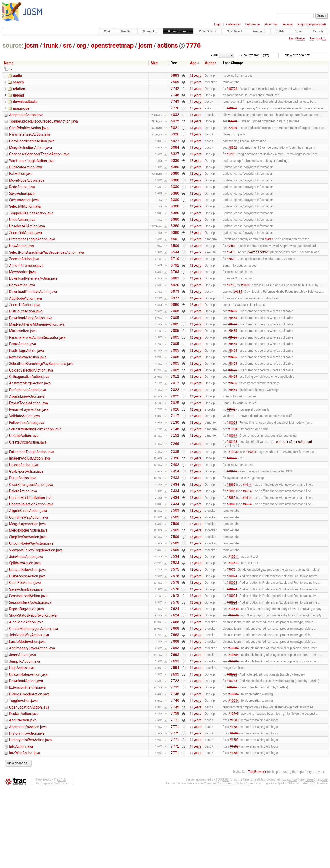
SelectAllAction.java (25, 222)
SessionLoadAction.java (28, 656)
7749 (175, 105)
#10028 (232, 464)
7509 (175, 83)
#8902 (233, 156)
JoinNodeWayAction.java (29, 700)
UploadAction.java (24, 510)
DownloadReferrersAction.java (33, 302)
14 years (195, 127)
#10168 (232, 486)
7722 (175, 752)
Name (9, 63)
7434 (175, 532)
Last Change (297, 39)
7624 (175, 672)
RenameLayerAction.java (29, 449)
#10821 (232, 112)
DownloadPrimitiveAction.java (33, 317)
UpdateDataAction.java (27, 627)
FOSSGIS (222, 859)
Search (318, 31)
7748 (175, 98)
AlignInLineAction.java (27, 434)
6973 (175, 318)
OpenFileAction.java (25, 642)
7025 (175, 435)
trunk (51, 46)
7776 (193, 46)
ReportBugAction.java (26, 671)
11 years (195, 91)
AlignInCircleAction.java (28, 561)
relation (19, 90)
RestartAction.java (24, 788)
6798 (175, 296)
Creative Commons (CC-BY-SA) (226, 863)
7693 (175, 715)
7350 (175, 503)
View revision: (250, 55)
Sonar (299, 31)
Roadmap (259, 31)
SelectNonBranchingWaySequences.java (41, 398)
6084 (175, 156)
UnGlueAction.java (24, 478)
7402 (175, 511)
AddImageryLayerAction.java (32, 715)
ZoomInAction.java (24, 280)
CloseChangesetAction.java (31, 532)
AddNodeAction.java (25, 325)
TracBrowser (257, 852)
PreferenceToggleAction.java (32, 259)
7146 (175, 471)
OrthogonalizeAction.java (29, 412)
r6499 (269, 259)
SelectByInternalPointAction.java (35, 471)
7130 (175, 464)
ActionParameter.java (26, 288)
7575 (175, 628)
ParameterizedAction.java (30, 141)
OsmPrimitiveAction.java (29, 134)
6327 (175, 164)
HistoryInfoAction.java (27, 810)
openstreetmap (112, 46)
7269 (175, 487)
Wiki (107, 31)
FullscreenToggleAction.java (32, 495)
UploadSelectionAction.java (31, 405)
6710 (175, 281)
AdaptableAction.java (26, 119)
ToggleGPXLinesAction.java (31, 229)
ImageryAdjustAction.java (30, 503)
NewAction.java (22, 266)
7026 (175, 449)
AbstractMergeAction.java (30, 420)
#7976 (231, 628)
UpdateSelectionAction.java (31, 554)
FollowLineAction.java (27, 464)
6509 (175, 266)
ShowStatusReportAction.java (33, 678)
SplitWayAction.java (25, 620)
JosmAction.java (22, 722)
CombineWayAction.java (28, 569)
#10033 (251, 496)
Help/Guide (253, 24)
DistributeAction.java (26, 339)
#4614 (247, 532)
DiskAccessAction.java (27, 634)
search (18, 83)
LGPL (312, 863)
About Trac (271, 24)
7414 (175, 518)
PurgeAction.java (23, 525)
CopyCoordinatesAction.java (32, 149)
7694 (175, 737)
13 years (195, 134)
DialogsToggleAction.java (29, 766)
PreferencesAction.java (28, 427)
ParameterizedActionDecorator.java (37, 368)
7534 (175, 613)
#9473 (231, 274)
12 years (195, 76)
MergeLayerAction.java (27, 576)
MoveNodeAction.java (27, 193)
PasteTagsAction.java (26, 383)
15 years (195, 120)
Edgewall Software (54, 863)
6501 (175, 259)
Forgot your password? (312, 24)
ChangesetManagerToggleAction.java (39, 163)
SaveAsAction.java (24, 215)
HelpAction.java (22, 737)
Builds (280, 31)
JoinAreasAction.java (26, 613)
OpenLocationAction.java (29, 781)
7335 (175, 496)
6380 (175, 178)
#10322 (232, 503)
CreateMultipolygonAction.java (34, 693)
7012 (175, 413)
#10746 (232, 752)
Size (154, 63)
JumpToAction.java (24, 730)
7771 (175, 796)
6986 (175, 332)
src (67, 46)
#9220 (231, 164)
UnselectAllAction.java (27, 244)
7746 (175, 767)
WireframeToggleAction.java (32, 171)
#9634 (238, 318)
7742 (175, 91)
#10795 (233, 789)
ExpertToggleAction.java (28, 442)
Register (287, 24)
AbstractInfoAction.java (28, 803)
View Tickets (207, 31)
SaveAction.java (22, 207)
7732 (175, 759)
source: (13, 46)
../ (11, 69)
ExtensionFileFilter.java (27, 759)
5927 (175, 149)
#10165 (232, 518)
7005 (175, 339)
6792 (175, 288)
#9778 (231, 310)
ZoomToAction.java (25, 332)
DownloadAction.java (26, 752)
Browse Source (178, 31)
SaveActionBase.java (26, 649)
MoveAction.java (22, 295)
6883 (175, 76)
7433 (175, 525)
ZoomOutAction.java (25, 251)
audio (17, 76)
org (81, 46)
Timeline (126, 31)
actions (168, 46)
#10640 (233, 671)
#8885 (231, 532)
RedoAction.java (22, 200)
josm (31, 46)
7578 (175, 635)
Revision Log (318, 39)
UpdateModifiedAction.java (31, 547)
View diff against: (307, 55)
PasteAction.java (23, 376)
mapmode (21, 112)
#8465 (233, 340)
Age (193, 63)
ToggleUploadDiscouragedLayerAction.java (43, 127)
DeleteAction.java (23, 539)
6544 (175, 274)
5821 (175, 135)
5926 (175, 142)
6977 (175, 325)
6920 (175, 310)
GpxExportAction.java (26, 517)
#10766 (232, 759)
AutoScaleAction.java (26, 686)
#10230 (233, 496)
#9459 (231, 266)
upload (18, 98)
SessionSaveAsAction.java (30, 664)
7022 (175, 427)
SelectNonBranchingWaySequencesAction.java (47, 273)
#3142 (231, 449)
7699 (175, 745)
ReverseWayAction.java (28, 390)
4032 (175, 120)
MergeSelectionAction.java (30, 156)
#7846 (233, 134)
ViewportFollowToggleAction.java (36, 605)
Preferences (233, 24)
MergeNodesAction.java (28, 583)
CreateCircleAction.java (28, 486)
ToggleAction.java (23, 774)
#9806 (245, 310)
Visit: (214, 55)
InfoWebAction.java (25, 832)
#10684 (233, 716)
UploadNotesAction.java (28, 744)
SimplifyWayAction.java (28, 591)
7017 (175, 420)
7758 (175, 789)
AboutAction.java (23, 795)
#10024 (232, 635)
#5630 (231, 281)
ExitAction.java (21, 185)
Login (218, 24)
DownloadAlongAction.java (31, 347)
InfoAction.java (21, 825)
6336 (175, 171)
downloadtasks (25, 105)
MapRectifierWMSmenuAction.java (37, 354)
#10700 (232, 745)
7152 (175, 479)
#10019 (232, 479)
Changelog (150, 31)
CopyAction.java (22, 310)
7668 (175, 686)
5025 (175, 127)
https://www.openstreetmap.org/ (304, 859)
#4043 (233, 127)
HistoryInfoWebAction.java (30, 817)
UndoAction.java (22, 237)
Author (211, 63)
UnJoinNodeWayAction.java (31, 598)
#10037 (233, 471)
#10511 (233, 613)
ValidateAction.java (24, 456)
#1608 (234, 796)
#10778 (232, 91)
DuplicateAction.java (26, 178)
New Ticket (234, 31)
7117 (175, 457)
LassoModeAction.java (27, 708)
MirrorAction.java (23, 361)
